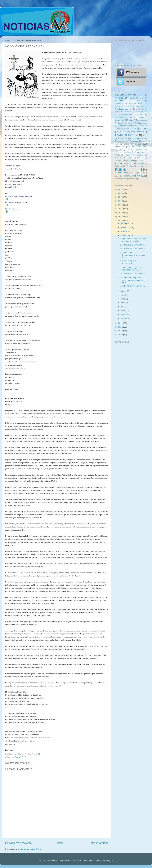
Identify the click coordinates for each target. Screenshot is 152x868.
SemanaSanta (121, 173)
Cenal (135, 109)
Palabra (142, 161)
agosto (124, 291)
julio (123, 295)
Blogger (109, 861)
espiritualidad (137, 132)
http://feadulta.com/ (12, 209)
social (117, 176)
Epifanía (124, 132)
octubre (124, 231)
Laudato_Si (139, 150)
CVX (131, 120)
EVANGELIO (20, 757)
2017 (121, 205)
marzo (124, 310)
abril (123, 307)
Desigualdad (142, 123)
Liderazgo (119, 152)
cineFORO (127, 112)
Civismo (144, 112)
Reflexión (122, 170)
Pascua (118, 163)
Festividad (140, 138)
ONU (124, 161)
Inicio (60, 843)
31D (117, 95)
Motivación (139, 155)
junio (123, 299)
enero (123, 318)
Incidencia (120, 147)
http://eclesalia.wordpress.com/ (16, 203)
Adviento (119, 98)
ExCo (120, 138)
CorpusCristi (119, 117)
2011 (121, 327)
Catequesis (140, 106)
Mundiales (119, 158)
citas (136, 112)
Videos (132, 179)
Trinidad (118, 179)
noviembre (126, 227)
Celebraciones (121, 109)
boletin (141, 103)
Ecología (129, 129)
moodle (128, 155)
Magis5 (130, 152)
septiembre (126, 235)
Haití (117, 144)
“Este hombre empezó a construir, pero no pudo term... (131, 280)
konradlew (82, 861)
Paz (129, 163)
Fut (143, 141)
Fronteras (134, 141)
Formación (120, 141)
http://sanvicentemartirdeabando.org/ (19, 196)
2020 (121, 193)
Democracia (143, 120)
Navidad (140, 158)
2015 (121, 212)
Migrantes (140, 152)
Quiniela (141, 166)
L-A (128, 150)
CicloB (117, 112)
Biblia (131, 103)
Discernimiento (124, 126)
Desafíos (121, 123)
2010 (121, 331)
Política (130, 166)
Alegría (132, 98)
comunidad (138, 115)
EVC (145, 136)
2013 (121, 220)
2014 (121, 216)
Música (129, 158)
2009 (121, 335)
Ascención (138, 101)
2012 (121, 323)
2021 (121, 189)
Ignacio (138, 144)
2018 (121, 201)
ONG (117, 161)
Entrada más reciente (18, 843)
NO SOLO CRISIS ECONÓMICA (128, 262)
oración (132, 161)
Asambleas (120, 101)
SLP (142, 173)
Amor (142, 98)
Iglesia (127, 144)
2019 (121, 197)
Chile (142, 109)
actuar (141, 95)
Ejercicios (142, 128)
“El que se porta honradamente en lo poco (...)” (133, 255)
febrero (124, 314)
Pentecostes (139, 163)
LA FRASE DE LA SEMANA (132, 245)
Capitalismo (119, 106)
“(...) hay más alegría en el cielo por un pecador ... (132, 269)
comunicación (124, 115)
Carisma (130, 106)
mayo (123, 303)
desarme (131, 123)
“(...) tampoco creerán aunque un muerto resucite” (133, 240)
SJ (135, 173)
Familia (128, 138)
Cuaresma (120, 120)
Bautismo (119, 103)
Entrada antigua (99, 843)
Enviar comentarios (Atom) (30, 849)
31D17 (128, 95)
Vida (125, 179)
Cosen (130, 117)
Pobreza (118, 166)
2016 (121, 209)
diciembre (125, 224)
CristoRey (140, 117)
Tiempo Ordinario (131, 176)
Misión (117, 155)
